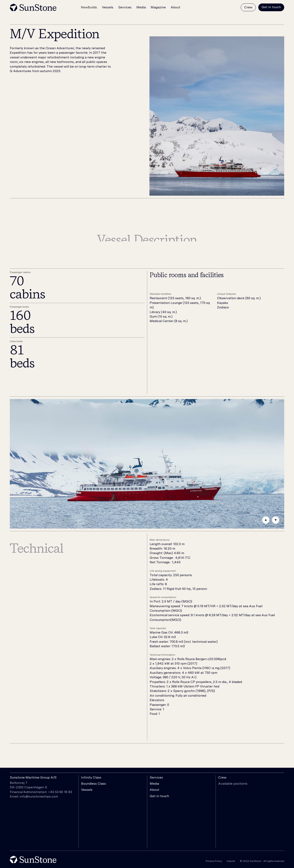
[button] (89, 8)
